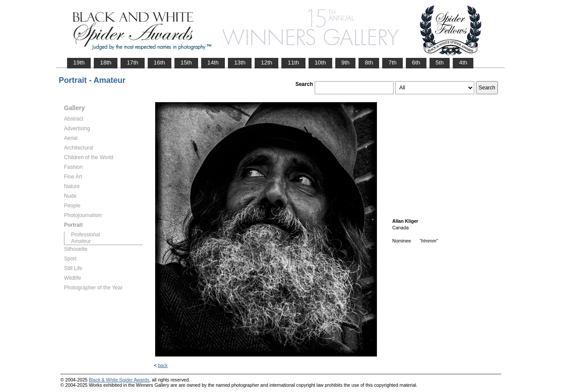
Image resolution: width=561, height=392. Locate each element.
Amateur (81, 241)
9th (346, 62)
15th (186, 62)
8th (369, 62)
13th (240, 62)
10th (320, 62)
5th (440, 62)
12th (266, 62)
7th (392, 62)
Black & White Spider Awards (119, 380)
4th (463, 62)
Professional (85, 235)
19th (79, 62)
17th (132, 62)
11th (293, 62)
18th (106, 62)
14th (213, 62)
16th (160, 62)
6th (416, 62)
